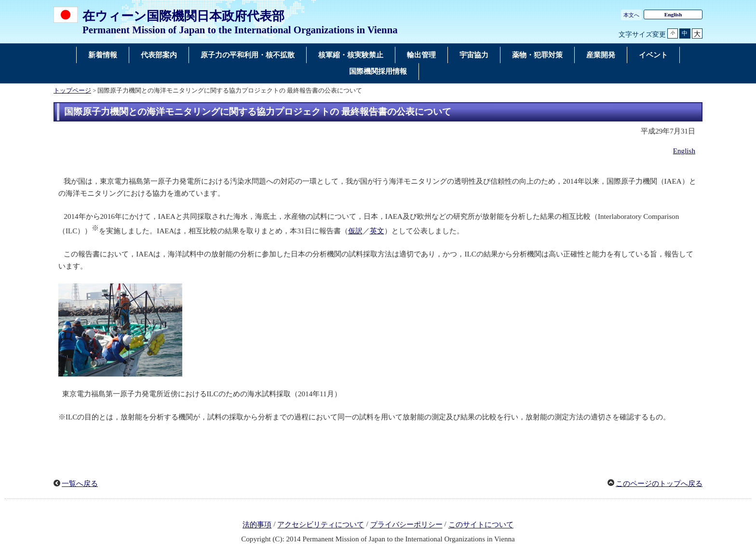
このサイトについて (481, 525)
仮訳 (355, 231)
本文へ (631, 15)
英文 (377, 231)
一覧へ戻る (80, 484)
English (673, 14)
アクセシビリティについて (321, 525)
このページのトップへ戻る (659, 484)
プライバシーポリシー (406, 525)
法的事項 (257, 525)
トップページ (72, 91)
